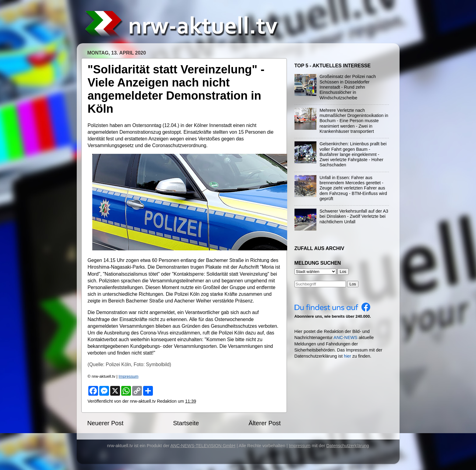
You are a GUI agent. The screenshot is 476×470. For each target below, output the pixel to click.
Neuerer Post (106, 423)
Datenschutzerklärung (348, 446)
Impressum (128, 376)
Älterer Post (264, 423)
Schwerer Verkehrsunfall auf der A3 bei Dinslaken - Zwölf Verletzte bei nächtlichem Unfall (354, 216)
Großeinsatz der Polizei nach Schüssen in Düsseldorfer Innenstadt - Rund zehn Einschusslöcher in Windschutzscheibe (348, 87)
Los (353, 284)
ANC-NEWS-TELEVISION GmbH (203, 446)
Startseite (186, 423)
